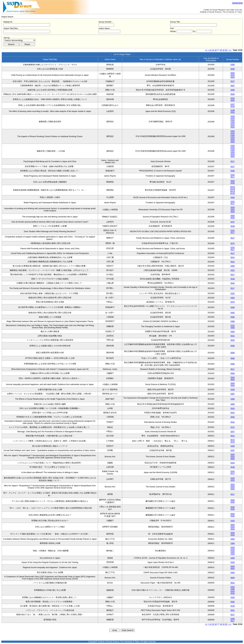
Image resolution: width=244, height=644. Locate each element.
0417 (233, 167)
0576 (233, 442)
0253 (233, 587)
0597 (233, 86)
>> (230, 50)
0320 (233, 521)
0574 (233, 440)
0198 (233, 110)
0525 (233, 340)
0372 (233, 427)
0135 (233, 606)
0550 (233, 75)
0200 (233, 116)
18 (221, 50)
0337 (233, 104)
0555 (233, 112)
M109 (233, 189)
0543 (233, 408)
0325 (233, 562)
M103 (233, 187)
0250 (233, 118)
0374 (233, 302)
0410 (233, 463)
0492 (233, 298)
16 (216, 50)
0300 (233, 121)
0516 (233, 107)
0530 (233, 279)
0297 (233, 450)
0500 (233, 69)
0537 (233, 81)
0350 (233, 123)
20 (226, 50)
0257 (233, 432)
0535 (233, 593)
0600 (233, 77)
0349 (233, 390)
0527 (233, 275)
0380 (233, 321)
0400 (233, 90)
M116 (233, 191)
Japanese (237, 3)
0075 (233, 243)
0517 (233, 161)
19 (223, 50)
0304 (233, 332)
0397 (233, 394)
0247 (233, 222)
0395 (233, 65)
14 (210, 50)
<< (206, 50)
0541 (233, 257)
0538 (233, 226)
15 (213, 50)
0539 (233, 467)
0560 (233, 373)
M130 (233, 193)
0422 (233, 270)
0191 (233, 175)
